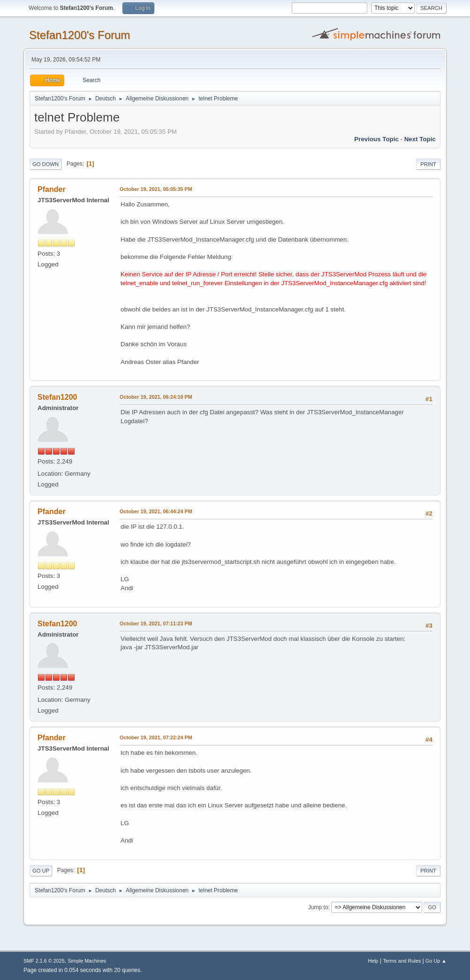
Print (428, 164)
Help (373, 961)
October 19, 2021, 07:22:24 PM (156, 737)
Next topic (420, 139)
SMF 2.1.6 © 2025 (44, 961)
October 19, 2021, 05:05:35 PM (156, 189)
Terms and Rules (402, 961)
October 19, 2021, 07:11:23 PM (156, 623)
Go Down (45, 164)
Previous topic (376, 139)
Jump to (318, 907)
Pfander (52, 189)
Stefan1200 (57, 397)
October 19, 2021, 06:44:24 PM (156, 511)
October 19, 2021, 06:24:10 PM (156, 397)
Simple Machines (87, 961)
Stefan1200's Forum (80, 35)
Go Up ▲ (436, 961)
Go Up (41, 871)
